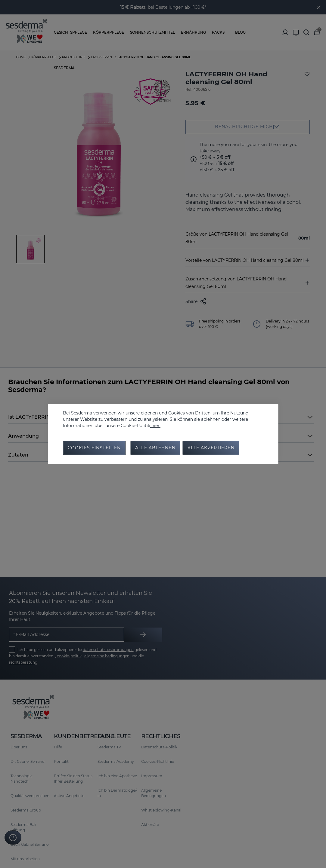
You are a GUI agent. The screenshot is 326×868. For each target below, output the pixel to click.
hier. (155, 425)
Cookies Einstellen (94, 448)
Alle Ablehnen (155, 448)
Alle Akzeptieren (211, 448)
